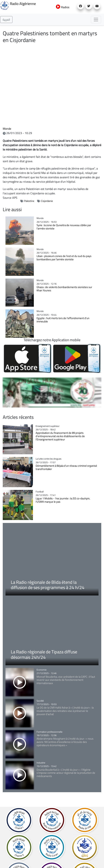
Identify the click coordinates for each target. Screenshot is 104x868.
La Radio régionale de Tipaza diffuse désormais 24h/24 (44, 654)
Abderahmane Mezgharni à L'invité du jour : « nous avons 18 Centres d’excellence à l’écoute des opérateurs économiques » (65, 742)
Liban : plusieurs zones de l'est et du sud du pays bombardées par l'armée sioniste (64, 258)
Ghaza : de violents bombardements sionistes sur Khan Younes (64, 289)
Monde (7, 129)
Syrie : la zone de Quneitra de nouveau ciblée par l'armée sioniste (64, 227)
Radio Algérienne (18, 5)
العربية (6, 20)
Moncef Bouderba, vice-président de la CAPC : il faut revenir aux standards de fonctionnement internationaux (66, 680)
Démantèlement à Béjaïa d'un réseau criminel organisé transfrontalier (66, 467)
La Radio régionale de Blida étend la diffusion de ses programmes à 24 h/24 (48, 585)
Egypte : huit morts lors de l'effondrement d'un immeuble (63, 320)
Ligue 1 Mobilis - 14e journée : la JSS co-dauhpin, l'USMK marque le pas (63, 500)
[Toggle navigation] (96, 20)
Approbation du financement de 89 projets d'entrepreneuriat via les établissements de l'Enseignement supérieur (60, 436)
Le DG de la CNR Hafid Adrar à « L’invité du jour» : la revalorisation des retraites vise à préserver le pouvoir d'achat (65, 711)
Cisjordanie (47, 201)
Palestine (29, 201)
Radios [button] (63, 7)
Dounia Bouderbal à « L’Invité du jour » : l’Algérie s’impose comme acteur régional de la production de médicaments (66, 773)
